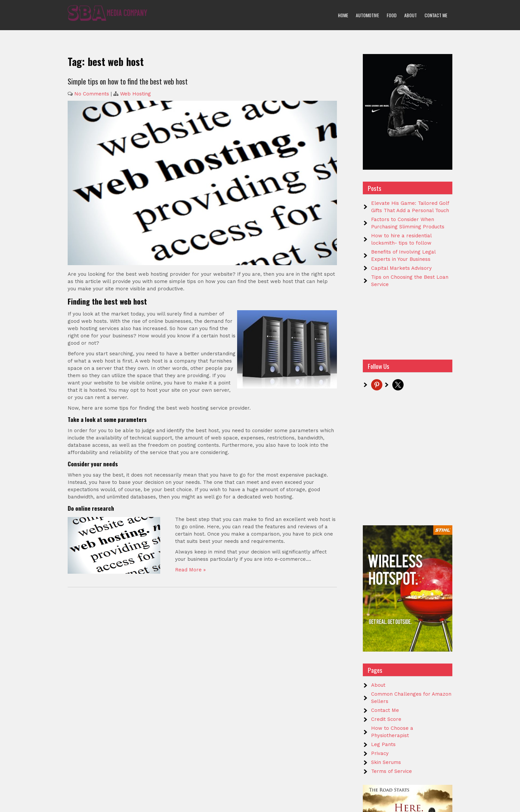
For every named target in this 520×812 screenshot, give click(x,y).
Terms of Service (391, 771)
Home (343, 15)
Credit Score (386, 719)
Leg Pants (383, 744)
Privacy (380, 753)
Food (392, 15)
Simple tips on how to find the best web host (128, 81)
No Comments (92, 94)
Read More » (190, 570)
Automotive (367, 15)
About (411, 15)
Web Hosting (135, 94)
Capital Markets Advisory (401, 268)
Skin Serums (386, 762)
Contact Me (436, 15)
